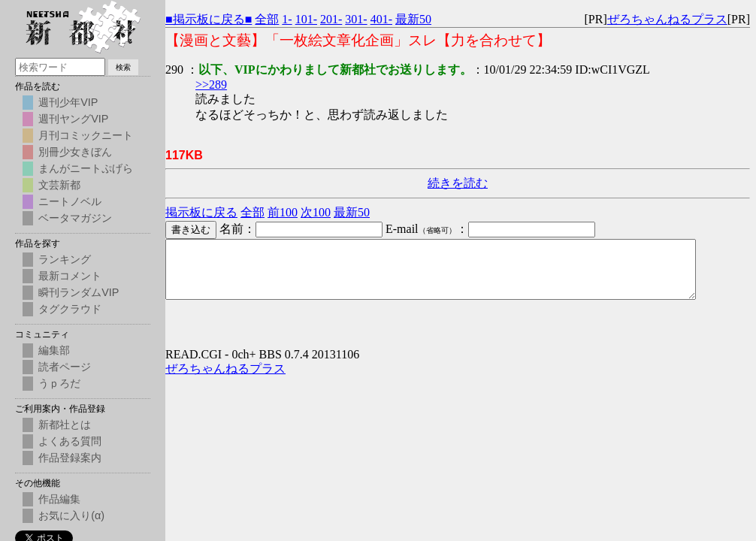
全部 (267, 19)
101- (306, 19)
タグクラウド (70, 309)
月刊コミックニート (86, 135)
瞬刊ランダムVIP (79, 292)
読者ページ (65, 367)
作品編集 (59, 499)
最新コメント (70, 276)
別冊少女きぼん (75, 152)
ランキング (65, 259)
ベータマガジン (75, 218)
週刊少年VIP (68, 102)
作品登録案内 (70, 458)
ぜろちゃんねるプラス (667, 19)
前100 (283, 212)
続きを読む (458, 183)
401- (381, 19)
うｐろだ (59, 383)
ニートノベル (70, 201)
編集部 (54, 350)
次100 (316, 212)
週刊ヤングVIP (73, 119)
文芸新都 (59, 185)
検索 (123, 67)
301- (356, 19)
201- (331, 19)
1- (287, 19)
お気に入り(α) (71, 515)
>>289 (211, 85)
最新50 (413, 19)
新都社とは (65, 425)
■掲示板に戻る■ (209, 19)
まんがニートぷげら (86, 168)
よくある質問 (70, 441)
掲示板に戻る (201, 212)
